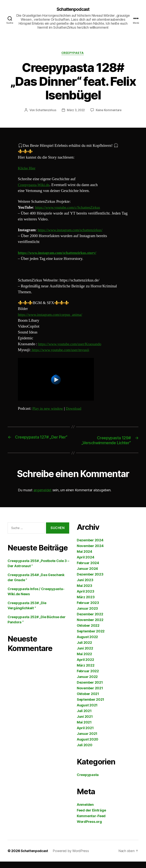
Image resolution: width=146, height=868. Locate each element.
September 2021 (90, 706)
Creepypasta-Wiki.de (35, 186)
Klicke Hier (27, 169)
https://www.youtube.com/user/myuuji (62, 351)
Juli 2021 (84, 717)
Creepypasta (73, 54)
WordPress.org (89, 828)
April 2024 (85, 564)
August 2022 (87, 643)
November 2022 (90, 626)
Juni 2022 (85, 655)
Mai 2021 (84, 729)
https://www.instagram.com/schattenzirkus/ (72, 231)
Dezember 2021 (90, 689)
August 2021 (87, 712)
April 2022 (85, 666)
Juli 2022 (84, 649)
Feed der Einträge (91, 817)
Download (76, 409)
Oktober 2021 (88, 700)
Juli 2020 (85, 751)
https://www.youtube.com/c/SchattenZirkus (70, 208)
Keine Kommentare (109, 111)
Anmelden (85, 811)
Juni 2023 (85, 586)
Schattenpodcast (73, 9)
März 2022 (86, 672)
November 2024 (90, 552)
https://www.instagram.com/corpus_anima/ (52, 315)
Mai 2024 (85, 558)
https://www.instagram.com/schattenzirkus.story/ (60, 253)
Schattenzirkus (45, 111)
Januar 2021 (87, 740)
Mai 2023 (85, 592)
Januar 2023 (87, 615)
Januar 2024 (87, 575)
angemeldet (42, 497)
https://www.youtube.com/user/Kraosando (72, 345)
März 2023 (86, 603)
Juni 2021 (85, 723)
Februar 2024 (88, 569)
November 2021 (90, 695)
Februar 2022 (88, 677)
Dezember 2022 (90, 621)
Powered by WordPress (72, 857)
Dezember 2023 (90, 581)
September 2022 (91, 638)
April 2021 (85, 734)
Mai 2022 (84, 660)
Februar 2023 (88, 609)
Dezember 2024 (90, 547)
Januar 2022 (87, 683)
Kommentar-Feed (91, 822)
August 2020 (88, 746)
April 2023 (85, 598)
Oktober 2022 (88, 632)
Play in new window (49, 409)
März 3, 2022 (76, 111)
